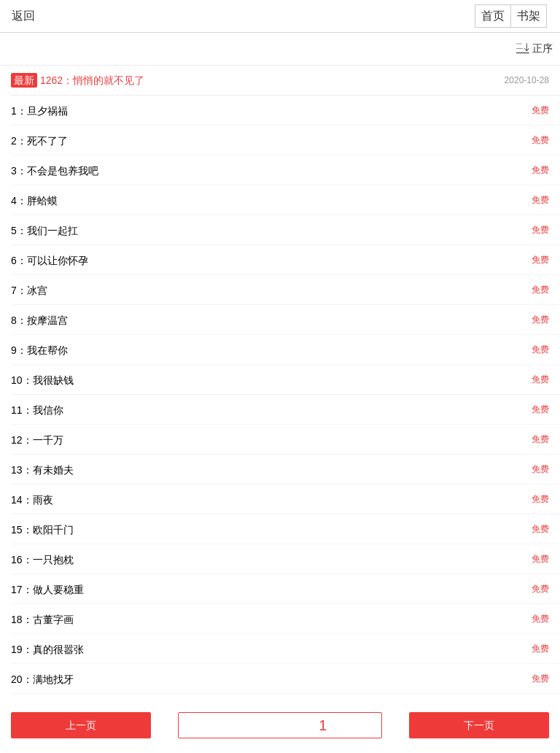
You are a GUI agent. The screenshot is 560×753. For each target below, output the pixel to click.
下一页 (479, 725)
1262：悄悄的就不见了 (92, 80)
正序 (542, 48)
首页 (493, 16)
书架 (529, 16)
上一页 (81, 725)
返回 (23, 16)
